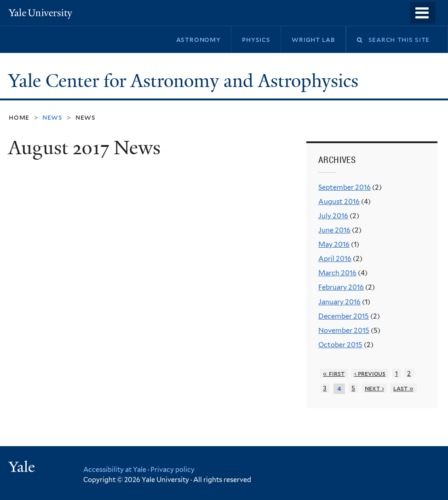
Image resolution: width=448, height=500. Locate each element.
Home (19, 117)
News (86, 117)
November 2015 (344, 331)
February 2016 (341, 287)
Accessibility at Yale (115, 469)
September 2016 (345, 187)
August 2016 (339, 202)
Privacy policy (172, 469)
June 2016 (334, 230)
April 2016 (335, 259)
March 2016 (337, 273)
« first (334, 373)
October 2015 (340, 345)
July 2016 (333, 216)
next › (374, 388)
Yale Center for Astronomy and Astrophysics (186, 81)
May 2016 (334, 244)
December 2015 (344, 316)
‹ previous (370, 373)
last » (403, 388)
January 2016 (339, 302)
